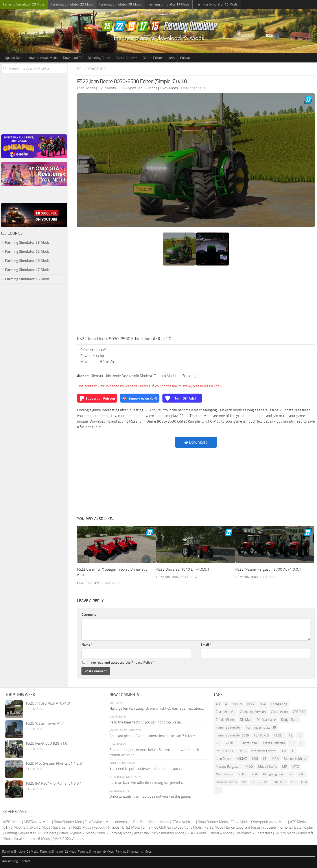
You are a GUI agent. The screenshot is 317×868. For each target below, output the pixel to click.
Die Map (246, 720)
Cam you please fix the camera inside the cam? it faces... (154, 736)
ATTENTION (233, 704)
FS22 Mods (240, 822)
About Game (125, 58)
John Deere (223, 758)
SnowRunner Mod (68, 822)
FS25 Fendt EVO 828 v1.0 (47, 743)
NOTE (242, 774)
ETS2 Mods (131, 827)
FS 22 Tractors (92, 69)
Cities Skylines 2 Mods (77, 833)
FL (291, 735)
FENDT (279, 735)
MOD (249, 766)
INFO (242, 751)
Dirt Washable (266, 720)
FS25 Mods (82, 827)
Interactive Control (264, 751)
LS (265, 758)
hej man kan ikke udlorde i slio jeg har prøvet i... (147, 782)
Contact (25, 861)
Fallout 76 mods (107, 827)
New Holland (224, 774)
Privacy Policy (142, 662)
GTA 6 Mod (12, 827)
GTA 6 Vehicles (183, 822)
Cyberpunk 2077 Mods (269, 822)
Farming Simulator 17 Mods (27, 270)
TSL (293, 782)
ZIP (218, 790)
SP (244, 782)
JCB (284, 751)
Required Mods (226, 782)
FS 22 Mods (214, 827)
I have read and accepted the (118, 662)
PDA (255, 774)
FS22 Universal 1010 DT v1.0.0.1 (183, 569)
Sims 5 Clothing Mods (114, 833)
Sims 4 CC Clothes (157, 827)
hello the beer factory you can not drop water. (146, 722)
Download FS (73, 58)
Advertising (10, 861)
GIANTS (230, 743)
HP (292, 743)
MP (285, 766)
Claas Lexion (279, 712)
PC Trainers (47, 833)
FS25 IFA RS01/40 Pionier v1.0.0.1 (54, 783)
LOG (255, 758)
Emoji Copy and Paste (243, 827)
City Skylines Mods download (108, 822)
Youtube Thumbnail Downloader (288, 827)
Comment (89, 614)
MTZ (296, 766)
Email (206, 644)
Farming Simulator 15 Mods (27, 279)
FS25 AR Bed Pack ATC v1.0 (48, 703)
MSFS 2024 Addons (68, 839)
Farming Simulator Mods (23, 5)
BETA (251, 704)
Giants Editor (152, 58)
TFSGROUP (259, 782)
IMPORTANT (225, 751)
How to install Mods (43, 58)
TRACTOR (279, 782)
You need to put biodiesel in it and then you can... (148, 769)
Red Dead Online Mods (151, 822)
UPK (304, 782)
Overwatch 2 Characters (253, 833)
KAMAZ (242, 758)
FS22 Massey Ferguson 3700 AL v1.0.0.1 (268, 569)
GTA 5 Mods (196, 833)
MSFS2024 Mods (38, 822)
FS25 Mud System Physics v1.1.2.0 (54, 763)
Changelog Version (253, 712)
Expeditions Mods (188, 827)
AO (218, 704)
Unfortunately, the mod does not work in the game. (150, 796)
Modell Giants (268, 766)
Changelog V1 (225, 712)
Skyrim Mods (285, 833)
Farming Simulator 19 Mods (27, 261)
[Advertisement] (196, 302)
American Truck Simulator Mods (159, 833)
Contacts (187, 58)
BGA (263, 704)
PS (291, 774)
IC (301, 743)
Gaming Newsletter (20, 833)
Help (171, 58)
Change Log (279, 704)
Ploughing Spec (274, 774)
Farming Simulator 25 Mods (27, 242)
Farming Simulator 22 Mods (27, 251)
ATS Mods (298, 822)
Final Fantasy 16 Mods (32, 839)
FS (300, 735)
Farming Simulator (228, 727)
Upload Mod (14, 58)
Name (87, 644)
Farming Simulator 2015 (232, 735)
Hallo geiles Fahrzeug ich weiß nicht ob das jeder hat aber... (157, 708)
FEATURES (262, 735)
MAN (275, 758)
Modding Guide (99, 58)
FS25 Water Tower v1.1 (45, 723)
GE (218, 743)
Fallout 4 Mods (220, 833)
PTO (301, 774)
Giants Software (274, 743)
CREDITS (299, 712)
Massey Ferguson (228, 766)
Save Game (62, 827)
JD (293, 751)
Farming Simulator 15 (261, 727)
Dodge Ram (289, 720)
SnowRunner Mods (213, 822)
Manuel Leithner (295, 758)
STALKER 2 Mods (37, 827)
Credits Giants (225, 720)
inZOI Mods (12, 822)
